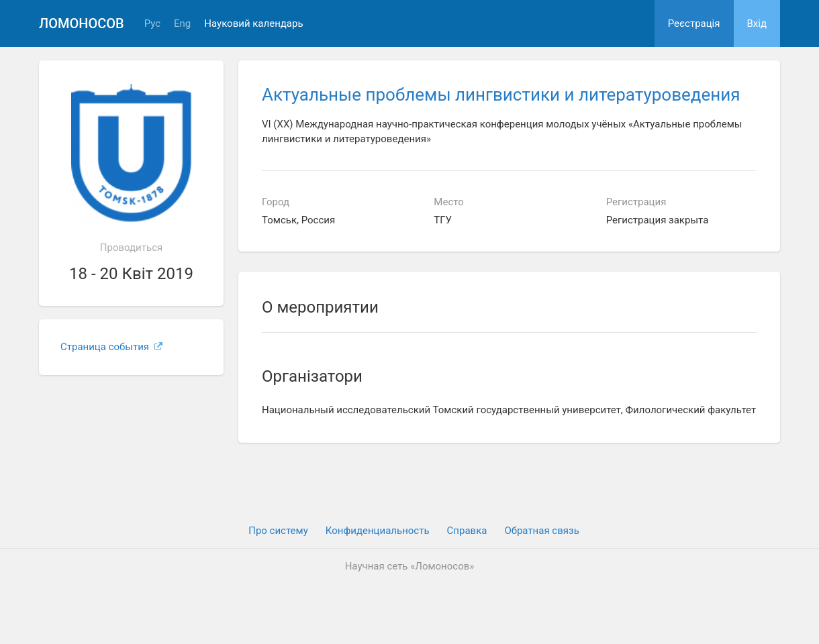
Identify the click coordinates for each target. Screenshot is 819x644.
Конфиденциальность (378, 531)
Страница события (111, 347)
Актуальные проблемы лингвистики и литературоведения (501, 95)
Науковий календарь (253, 24)
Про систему (278, 531)
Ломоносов (82, 23)
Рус (152, 24)
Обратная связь (541, 531)
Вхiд (757, 23)
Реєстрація (694, 23)
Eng (182, 24)
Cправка (467, 531)
